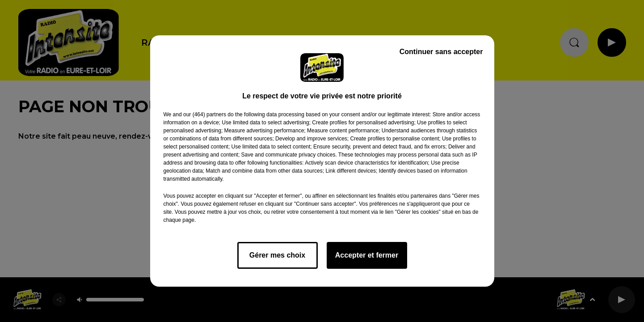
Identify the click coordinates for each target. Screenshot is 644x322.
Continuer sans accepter (441, 52)
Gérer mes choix (277, 255)
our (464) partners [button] (205, 114)
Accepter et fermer (367, 255)
